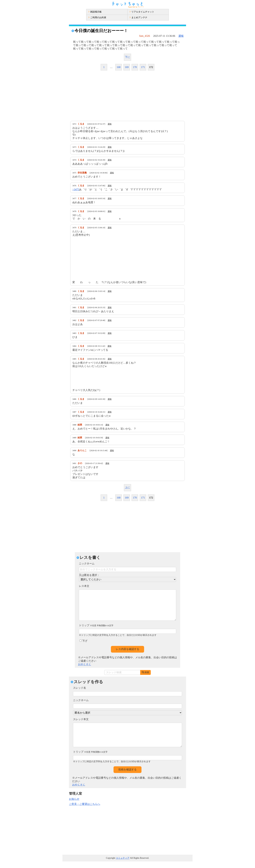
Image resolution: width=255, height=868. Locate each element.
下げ (83, 647)
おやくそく (85, 671)
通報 (181, 36)
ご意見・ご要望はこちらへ (85, 810)
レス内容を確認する (127, 656)
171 (143, 67)
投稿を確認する (127, 776)
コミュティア (123, 865)
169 (127, 67)
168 (119, 67)
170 (135, 67)
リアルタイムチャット (142, 12)
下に (127, 57)
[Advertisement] (127, 96)
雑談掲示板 (95, 12)
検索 (145, 679)
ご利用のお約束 (97, 17)
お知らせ (74, 805)
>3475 (76, 189)
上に (127, 488)
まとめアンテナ (138, 17)
